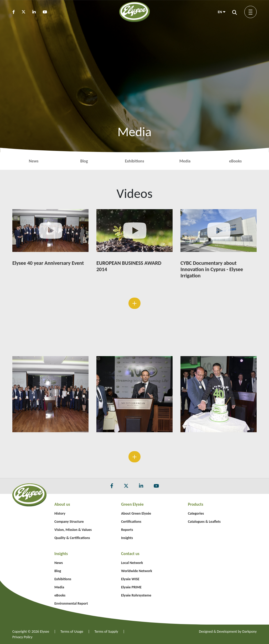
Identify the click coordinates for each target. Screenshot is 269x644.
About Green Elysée (136, 513)
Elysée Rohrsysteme (136, 595)
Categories (196, 513)
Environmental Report (71, 603)
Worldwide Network (137, 571)
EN (222, 12)
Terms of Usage (72, 632)
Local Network (132, 563)
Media (185, 161)
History (60, 513)
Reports (127, 530)
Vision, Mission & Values (73, 530)
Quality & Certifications (72, 538)
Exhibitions (134, 161)
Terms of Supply (106, 632)
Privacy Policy (22, 637)
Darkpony (249, 632)
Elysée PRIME (131, 587)
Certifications (131, 522)
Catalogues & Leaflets (204, 522)
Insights (127, 538)
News (34, 161)
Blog (84, 161)
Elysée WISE (130, 579)
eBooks (235, 161)
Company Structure (69, 522)
